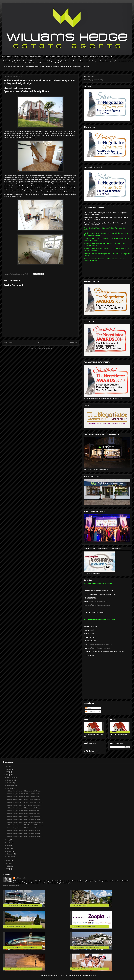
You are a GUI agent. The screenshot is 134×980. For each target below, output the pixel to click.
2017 (7, 769)
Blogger (93, 976)
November (11, 780)
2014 (7, 860)
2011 (7, 869)
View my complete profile (11, 886)
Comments (90, 711)
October (10, 783)
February (10, 854)
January (10, 857)
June (9, 843)
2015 (7, 775)
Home (41, 343)
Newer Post (8, 343)
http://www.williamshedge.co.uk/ (99, 605)
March (10, 851)
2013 (7, 863)
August (10, 789)
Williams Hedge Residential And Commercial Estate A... (25, 799)
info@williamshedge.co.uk (98, 602)
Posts (88, 708)
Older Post (73, 343)
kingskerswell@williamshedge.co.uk (101, 644)
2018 (7, 766)
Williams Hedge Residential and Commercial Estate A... (25, 819)
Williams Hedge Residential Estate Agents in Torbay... (24, 791)
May (9, 845)
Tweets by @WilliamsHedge (94, 80)
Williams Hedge (21, 878)
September (11, 786)
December (11, 777)
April (9, 848)
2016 (7, 772)
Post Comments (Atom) (45, 348)
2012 (7, 866)
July (9, 840)
